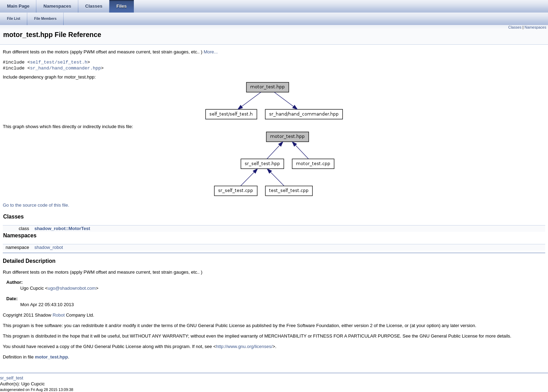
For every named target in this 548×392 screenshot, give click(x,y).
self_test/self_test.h (59, 62)
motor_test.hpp (52, 357)
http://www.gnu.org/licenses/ (244, 346)
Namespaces (535, 27)
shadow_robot (49, 247)
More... (211, 52)
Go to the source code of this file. (36, 205)
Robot (59, 315)
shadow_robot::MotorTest (62, 228)
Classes (515, 27)
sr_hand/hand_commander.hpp (66, 68)
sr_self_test (12, 378)
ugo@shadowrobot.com (72, 288)
